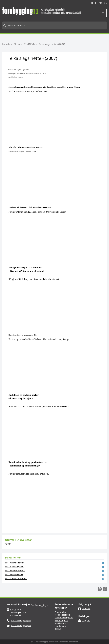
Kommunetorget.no (64, 618)
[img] (100, 589)
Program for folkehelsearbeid (62, 613)
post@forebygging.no (21, 620)
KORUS (58, 629)
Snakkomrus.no (62, 623)
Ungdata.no (60, 626)
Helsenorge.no (62, 620)
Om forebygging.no (40, 605)
